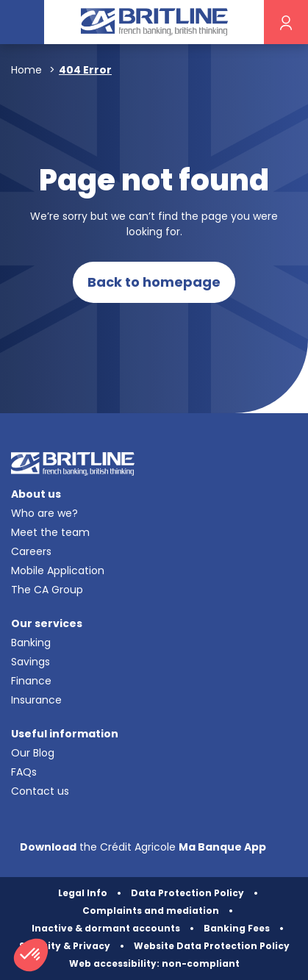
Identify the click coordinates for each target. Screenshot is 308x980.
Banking (31, 643)
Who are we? (44, 513)
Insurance (36, 700)
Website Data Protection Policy (212, 946)
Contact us (40, 791)
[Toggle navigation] (22, 22)
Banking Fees (237, 928)
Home (26, 70)
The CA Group (47, 590)
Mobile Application (58, 571)
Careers (31, 551)
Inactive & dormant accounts (106, 928)
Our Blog (33, 753)
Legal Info (83, 893)
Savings (31, 662)
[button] (31, 955)
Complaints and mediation (151, 911)
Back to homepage (154, 282)
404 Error (85, 70)
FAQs (24, 772)
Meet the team (50, 532)
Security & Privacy (65, 946)
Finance (31, 681)
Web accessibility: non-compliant (154, 963)
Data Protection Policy (187, 893)
